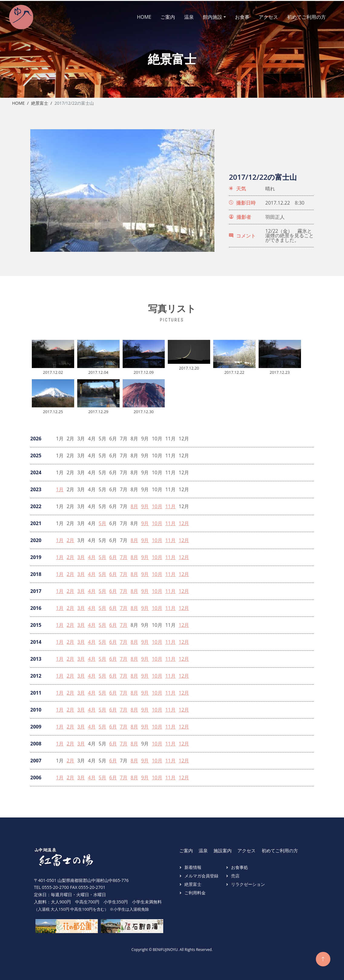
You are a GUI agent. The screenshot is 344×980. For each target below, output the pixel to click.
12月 (184, 522)
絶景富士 (40, 101)
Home (18, 101)
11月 (170, 505)
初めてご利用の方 (301, 16)
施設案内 (223, 849)
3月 (81, 556)
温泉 (184, 16)
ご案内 (162, 16)
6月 (113, 556)
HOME (139, 16)
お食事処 (240, 865)
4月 (92, 556)
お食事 (237, 16)
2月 (70, 539)
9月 (145, 505)
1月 (60, 488)
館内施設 (207, 16)
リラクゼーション (248, 882)
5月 (103, 522)
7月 (124, 556)
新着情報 (193, 865)
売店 (235, 874)
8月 (134, 505)
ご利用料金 (195, 891)
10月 (157, 505)
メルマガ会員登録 (201, 874)
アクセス (263, 16)
